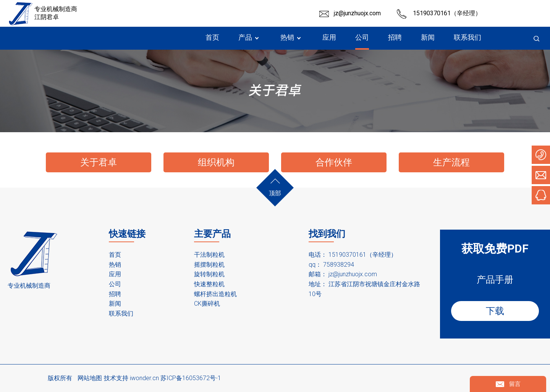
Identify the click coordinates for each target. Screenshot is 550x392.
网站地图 (90, 378)
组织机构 (216, 162)
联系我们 (121, 313)
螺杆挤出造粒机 (215, 294)
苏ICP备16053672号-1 (191, 378)
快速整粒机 (209, 284)
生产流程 (451, 162)
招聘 (115, 294)
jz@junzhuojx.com (357, 13)
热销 (115, 265)
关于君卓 (99, 162)
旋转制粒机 (209, 274)
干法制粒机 (209, 255)
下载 (495, 311)
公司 (115, 284)
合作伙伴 (334, 162)
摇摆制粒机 (209, 265)
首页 (115, 255)
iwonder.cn (144, 378)
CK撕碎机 (207, 304)
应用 (115, 274)
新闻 (115, 304)
